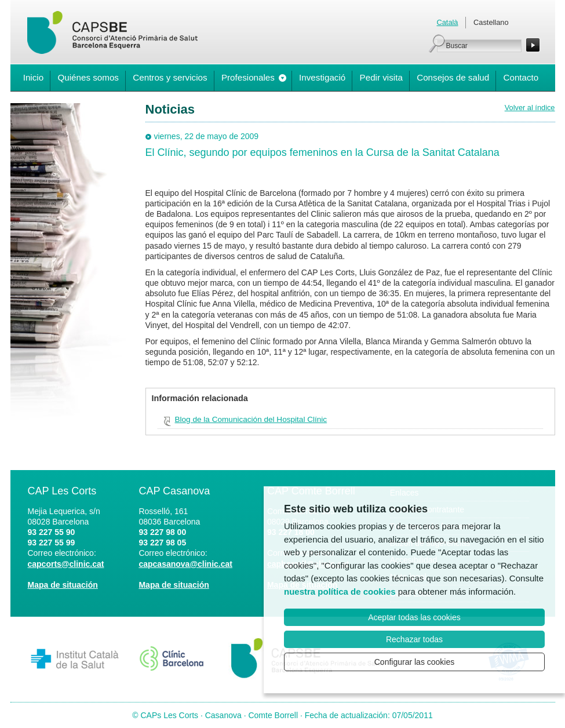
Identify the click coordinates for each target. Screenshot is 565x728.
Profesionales (248, 77)
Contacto (521, 77)
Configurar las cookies (415, 662)
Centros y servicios (170, 77)
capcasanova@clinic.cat (185, 564)
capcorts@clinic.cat (66, 564)
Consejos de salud (453, 77)
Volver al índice (530, 108)
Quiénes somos (88, 77)
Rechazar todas (414, 639)
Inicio (33, 77)
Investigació (322, 77)
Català (448, 22)
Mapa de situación (63, 585)
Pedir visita (381, 77)
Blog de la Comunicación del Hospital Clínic (251, 419)
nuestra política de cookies (340, 591)
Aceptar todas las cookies (414, 617)
